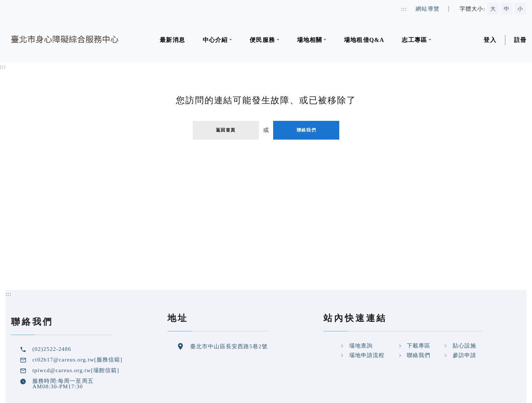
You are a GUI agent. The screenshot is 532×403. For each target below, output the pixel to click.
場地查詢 (361, 346)
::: (3, 66)
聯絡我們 (306, 130)
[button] (217, 40)
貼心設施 (465, 346)
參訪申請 (465, 355)
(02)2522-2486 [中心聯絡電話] (52, 349)
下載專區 (419, 346)
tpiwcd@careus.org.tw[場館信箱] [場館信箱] (76, 370)
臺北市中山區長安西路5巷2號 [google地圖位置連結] (229, 346)
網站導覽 (428, 9)
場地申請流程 (367, 355)
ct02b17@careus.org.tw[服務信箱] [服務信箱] (77, 359)
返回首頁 (226, 130)
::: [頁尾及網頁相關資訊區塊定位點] (8, 294)
